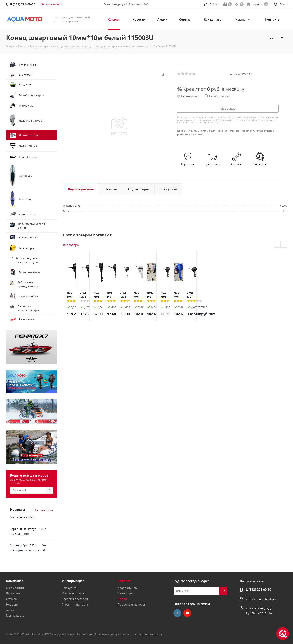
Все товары (71, 245)
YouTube (187, 613)
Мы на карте (15, 615)
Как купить (70, 588)
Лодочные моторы (131, 604)
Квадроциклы (128, 588)
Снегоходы (126, 593)
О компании (15, 588)
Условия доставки (75, 599)
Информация (73, 581)
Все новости (44, 510)
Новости (12, 604)
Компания (15, 581)
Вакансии (13, 593)
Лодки (122, 599)
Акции (11, 610)
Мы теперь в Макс (23, 517)
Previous (277, 244)
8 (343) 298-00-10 (259, 590)
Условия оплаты (74, 593)
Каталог (124, 581)
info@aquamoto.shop (261, 599)
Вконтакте (177, 613)
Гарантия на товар (75, 604)
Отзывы (12, 599)
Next (284, 244)
